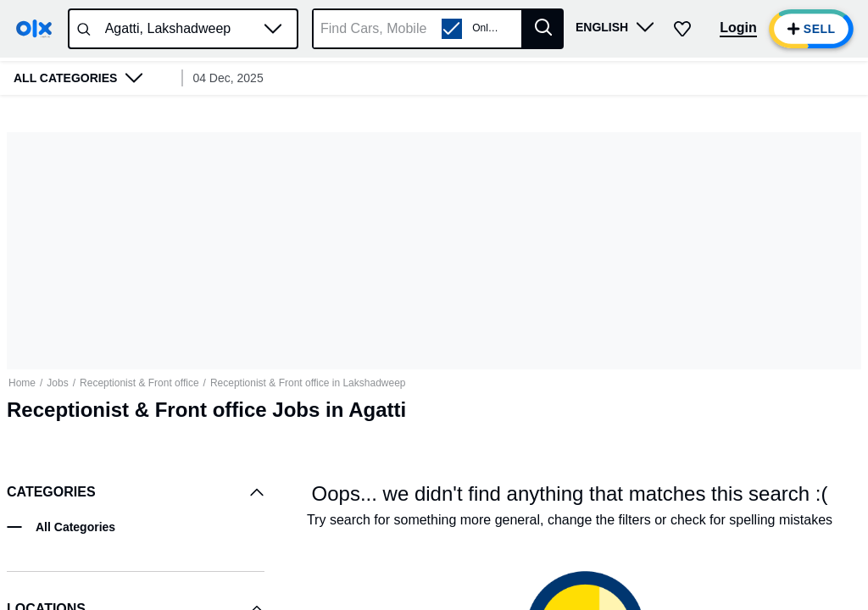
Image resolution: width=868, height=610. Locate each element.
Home (22, 383)
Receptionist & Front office (139, 383)
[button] (273, 29)
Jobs (57, 383)
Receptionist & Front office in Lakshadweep (308, 383)
